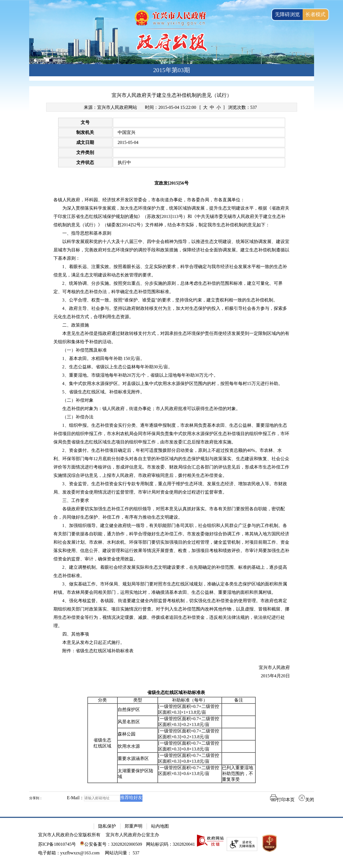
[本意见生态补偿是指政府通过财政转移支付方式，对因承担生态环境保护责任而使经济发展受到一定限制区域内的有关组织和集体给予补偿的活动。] (172, 338)
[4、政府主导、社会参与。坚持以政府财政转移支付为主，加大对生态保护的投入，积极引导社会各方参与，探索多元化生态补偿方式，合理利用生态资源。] (172, 313)
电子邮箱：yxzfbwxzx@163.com (69, 853)
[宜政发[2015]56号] (172, 183)
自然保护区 (129, 709)
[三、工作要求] (172, 501)
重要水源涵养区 (133, 758)
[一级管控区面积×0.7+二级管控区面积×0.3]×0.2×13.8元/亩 (188, 722)
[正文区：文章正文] (172, 448)
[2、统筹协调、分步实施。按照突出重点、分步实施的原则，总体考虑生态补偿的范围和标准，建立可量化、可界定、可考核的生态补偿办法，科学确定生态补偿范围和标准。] (172, 288)
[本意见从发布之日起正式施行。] (172, 643)
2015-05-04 (128, 142)
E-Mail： (76, 798)
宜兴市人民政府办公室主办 (132, 835)
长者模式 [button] (315, 14)
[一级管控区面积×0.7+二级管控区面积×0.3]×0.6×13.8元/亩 (188, 771)
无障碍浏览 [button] (287, 14)
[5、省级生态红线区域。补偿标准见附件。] (172, 392)
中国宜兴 (127, 132)
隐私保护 (107, 826)
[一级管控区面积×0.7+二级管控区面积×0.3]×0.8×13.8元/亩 (188, 746)
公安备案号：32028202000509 (111, 844)
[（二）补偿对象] (172, 400)
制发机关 (85, 132)
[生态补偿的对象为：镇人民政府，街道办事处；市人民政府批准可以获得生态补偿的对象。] (172, 409)
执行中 (124, 162)
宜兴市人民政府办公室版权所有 (69, 835)
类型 (138, 700)
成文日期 (85, 142)
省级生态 (102, 740)
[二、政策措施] (172, 325)
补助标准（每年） (190, 700)
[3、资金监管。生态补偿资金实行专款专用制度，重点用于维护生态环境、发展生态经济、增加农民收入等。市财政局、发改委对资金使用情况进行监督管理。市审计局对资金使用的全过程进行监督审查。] (172, 488)
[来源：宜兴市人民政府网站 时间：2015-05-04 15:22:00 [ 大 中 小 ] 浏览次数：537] (172, 107)
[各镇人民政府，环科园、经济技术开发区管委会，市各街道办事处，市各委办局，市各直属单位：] (172, 200)
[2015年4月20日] (172, 676)
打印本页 (282, 800)
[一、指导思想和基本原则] (172, 233)
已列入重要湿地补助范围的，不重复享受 (238, 773)
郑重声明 (134, 826)
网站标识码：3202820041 (171, 844)
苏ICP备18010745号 (57, 844)
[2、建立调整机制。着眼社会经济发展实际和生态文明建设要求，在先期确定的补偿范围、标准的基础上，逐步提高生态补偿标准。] (172, 572)
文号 (85, 122)
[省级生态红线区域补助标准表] (172, 693)
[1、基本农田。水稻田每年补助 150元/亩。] (172, 359)
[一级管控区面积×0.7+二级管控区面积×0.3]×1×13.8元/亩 (188, 709)
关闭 (306, 800)
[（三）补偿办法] (172, 417)
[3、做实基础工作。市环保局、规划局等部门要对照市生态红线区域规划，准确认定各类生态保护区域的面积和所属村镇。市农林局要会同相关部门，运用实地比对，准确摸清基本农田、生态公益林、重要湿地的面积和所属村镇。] (172, 588)
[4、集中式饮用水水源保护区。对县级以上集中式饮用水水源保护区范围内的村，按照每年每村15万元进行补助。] (172, 384)
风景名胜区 (129, 722)
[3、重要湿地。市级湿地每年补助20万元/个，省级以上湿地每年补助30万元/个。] (172, 375)
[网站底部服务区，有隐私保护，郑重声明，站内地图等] (171, 842)
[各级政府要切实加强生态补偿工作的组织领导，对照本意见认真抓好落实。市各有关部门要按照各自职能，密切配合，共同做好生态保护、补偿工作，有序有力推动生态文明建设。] (172, 513)
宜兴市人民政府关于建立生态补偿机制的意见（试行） (172, 95)
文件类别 (85, 152)
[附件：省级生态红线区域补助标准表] (172, 651)
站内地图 (160, 826)
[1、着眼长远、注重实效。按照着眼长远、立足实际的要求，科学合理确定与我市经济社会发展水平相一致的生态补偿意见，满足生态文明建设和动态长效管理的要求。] (172, 271)
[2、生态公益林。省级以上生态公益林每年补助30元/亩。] (172, 367)
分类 (102, 700)
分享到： (36, 798)
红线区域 (102, 746)
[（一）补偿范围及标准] (172, 350)
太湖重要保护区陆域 (135, 774)
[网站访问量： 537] (122, 853)
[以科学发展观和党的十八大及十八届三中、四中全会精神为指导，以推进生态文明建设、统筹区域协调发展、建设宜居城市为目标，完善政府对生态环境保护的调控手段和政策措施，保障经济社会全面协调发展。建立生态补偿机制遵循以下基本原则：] (172, 250)
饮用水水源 (129, 746)
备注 (239, 700)
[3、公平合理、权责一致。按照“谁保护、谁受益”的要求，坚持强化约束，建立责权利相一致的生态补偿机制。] (172, 300)
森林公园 (127, 734)
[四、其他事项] (172, 634)
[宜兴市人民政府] (172, 668)
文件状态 (85, 162)
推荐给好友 (131, 797)
